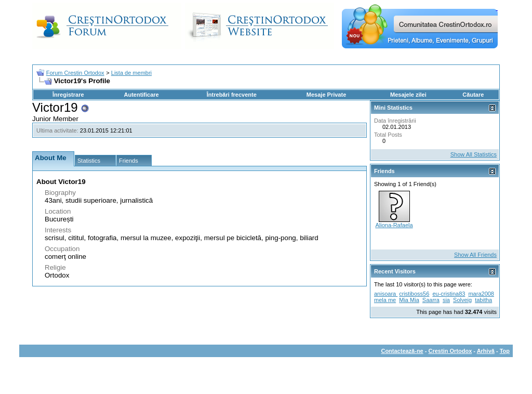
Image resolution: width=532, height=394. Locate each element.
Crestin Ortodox (450, 351)
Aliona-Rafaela (394, 225)
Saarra (431, 300)
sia (446, 300)
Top (505, 351)
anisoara (386, 294)
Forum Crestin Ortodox (75, 73)
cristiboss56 (414, 294)
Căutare (473, 95)
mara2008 (481, 294)
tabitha (483, 300)
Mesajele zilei (408, 95)
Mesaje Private (326, 95)
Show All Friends (475, 255)
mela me (385, 300)
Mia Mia (409, 300)
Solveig (462, 300)
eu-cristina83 (449, 294)
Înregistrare (68, 95)
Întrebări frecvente (232, 95)
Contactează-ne (402, 351)
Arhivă (486, 351)
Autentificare (141, 95)
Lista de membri (131, 73)
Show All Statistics (474, 154)
